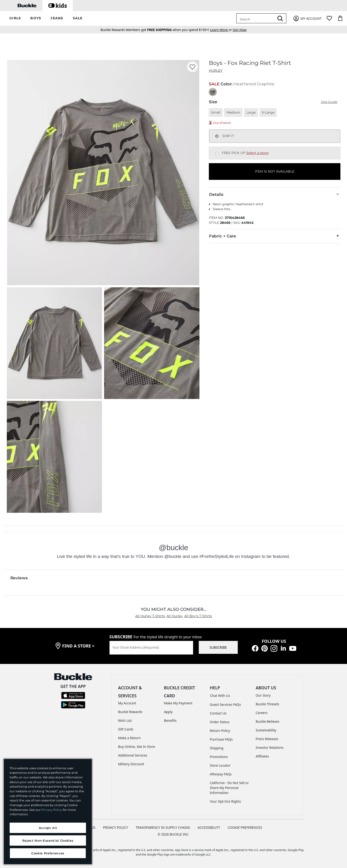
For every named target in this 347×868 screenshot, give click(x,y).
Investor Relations (270, 748)
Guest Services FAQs (225, 704)
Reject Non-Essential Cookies (48, 840)
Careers (261, 713)
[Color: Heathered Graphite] (213, 92)
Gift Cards (126, 729)
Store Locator (220, 765)
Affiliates (262, 756)
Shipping (217, 748)
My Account (127, 703)
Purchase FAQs (221, 739)
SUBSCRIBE (218, 647)
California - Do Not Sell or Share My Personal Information (229, 788)
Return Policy (220, 731)
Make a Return (129, 738)
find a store (78, 646)
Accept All (48, 828)
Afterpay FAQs (221, 774)
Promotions (219, 757)
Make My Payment (178, 703)
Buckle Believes (267, 721)
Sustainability (266, 730)
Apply (168, 712)
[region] (48, 812)
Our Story (263, 695)
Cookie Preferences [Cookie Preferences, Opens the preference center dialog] (48, 853)
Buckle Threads (267, 704)
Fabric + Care (275, 236)
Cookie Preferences (245, 827)
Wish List (125, 720)
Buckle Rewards (130, 712)
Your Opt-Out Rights (225, 801)
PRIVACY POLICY (115, 827)
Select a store (257, 153)
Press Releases (267, 739)
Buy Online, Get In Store (137, 747)
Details (275, 194)
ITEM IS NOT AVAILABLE (275, 171)
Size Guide (329, 102)
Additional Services (133, 755)
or (221, 30)
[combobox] (256, 18)
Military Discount (131, 764)
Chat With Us (220, 696)
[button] (15, 18)
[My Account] (307, 18)
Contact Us (218, 713)
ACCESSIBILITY (209, 827)
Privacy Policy (52, 810)
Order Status (220, 722)
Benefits (170, 720)
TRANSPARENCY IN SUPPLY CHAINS (163, 827)
